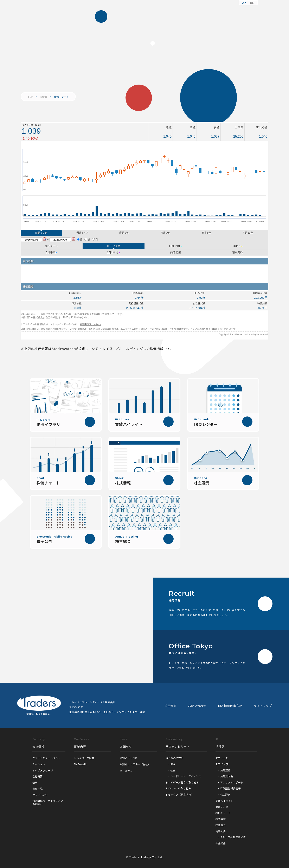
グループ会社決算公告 (233, 837)
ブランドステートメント (47, 758)
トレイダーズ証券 (84, 758)
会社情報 (38, 747)
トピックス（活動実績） (180, 794)
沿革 (35, 782)
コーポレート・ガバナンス (186, 776)
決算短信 (225, 770)
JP (244, 3)
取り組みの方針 (175, 758)
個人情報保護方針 (230, 706)
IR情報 (43, 97)
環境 (173, 764)
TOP (30, 97)
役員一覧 (38, 788)
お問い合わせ (197, 706)
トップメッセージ (43, 770)
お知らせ (126, 747)
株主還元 (221, 825)
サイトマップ (263, 706)
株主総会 (221, 843)
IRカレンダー (223, 807)
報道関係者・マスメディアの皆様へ (48, 803)
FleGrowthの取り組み (178, 788)
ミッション (39, 764)
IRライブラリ (223, 764)
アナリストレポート (232, 782)
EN (252, 3)
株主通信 (225, 794)
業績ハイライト (224, 801)
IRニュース (126, 770)
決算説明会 (227, 776)
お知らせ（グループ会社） (135, 764)
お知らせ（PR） (129, 758)
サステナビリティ (178, 747)
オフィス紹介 (40, 795)
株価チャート (223, 813)
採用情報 (171, 706)
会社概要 (38, 776)
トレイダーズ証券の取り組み (182, 782)
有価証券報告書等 (231, 788)
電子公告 (221, 831)
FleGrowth (80, 764)
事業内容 (80, 747)
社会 (173, 770)
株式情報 (221, 819)
